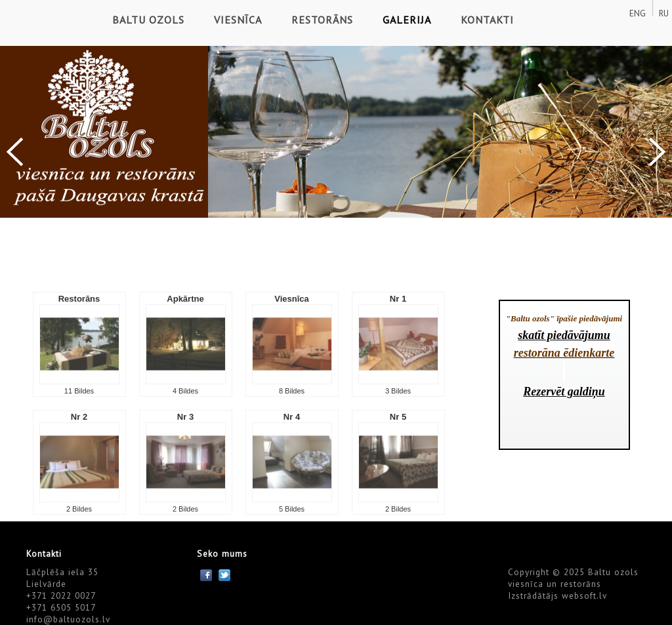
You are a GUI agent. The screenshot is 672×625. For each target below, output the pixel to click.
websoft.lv (584, 595)
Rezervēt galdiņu (564, 392)
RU (664, 13)
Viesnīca (238, 20)
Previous (15, 152)
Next (657, 152)
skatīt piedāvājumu (564, 335)
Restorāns (322, 20)
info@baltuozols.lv (68, 619)
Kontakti (487, 20)
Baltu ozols (148, 20)
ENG (638, 13)
